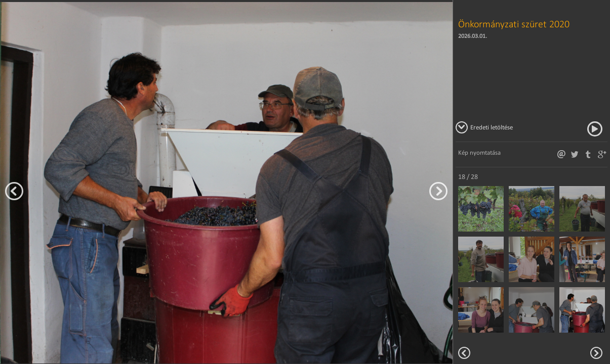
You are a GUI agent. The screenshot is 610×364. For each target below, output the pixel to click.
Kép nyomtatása (479, 152)
